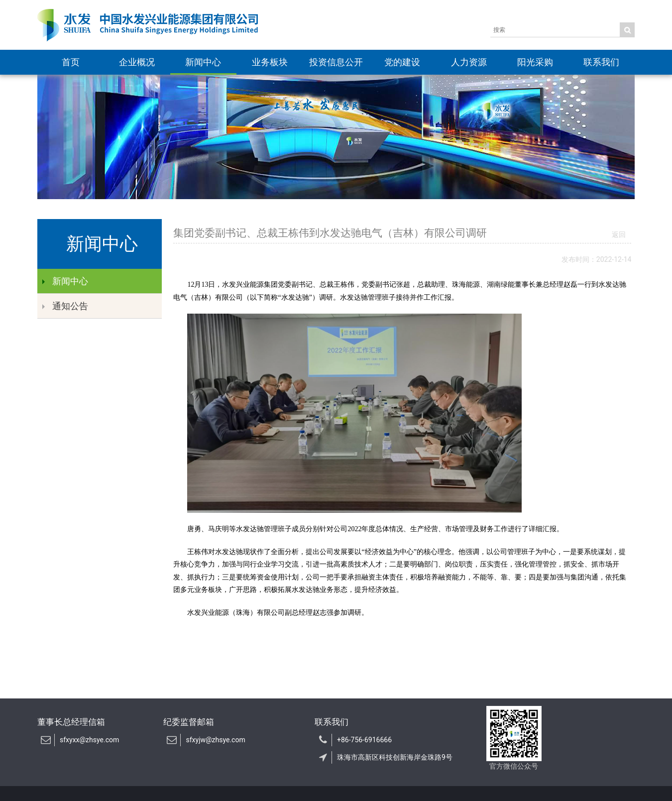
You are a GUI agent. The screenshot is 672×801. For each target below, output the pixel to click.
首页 (71, 62)
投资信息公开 (336, 62)
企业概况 (137, 62)
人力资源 (469, 62)
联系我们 (601, 62)
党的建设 (402, 62)
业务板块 (270, 62)
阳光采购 (535, 62)
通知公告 (65, 306)
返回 (619, 234)
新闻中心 (203, 62)
